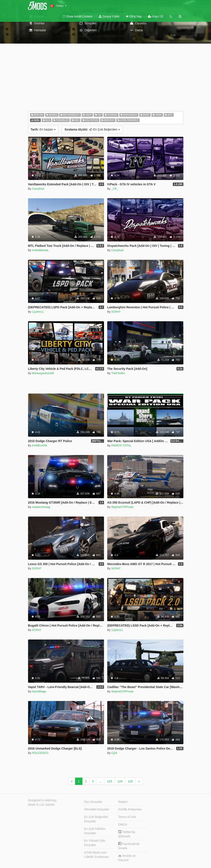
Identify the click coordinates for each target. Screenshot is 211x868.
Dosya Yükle (109, 16)
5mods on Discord (127, 858)
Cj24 (114, 753)
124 (120, 781)
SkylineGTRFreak (122, 507)
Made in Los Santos (41, 805)
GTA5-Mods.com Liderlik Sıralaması (97, 855)
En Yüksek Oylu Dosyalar (95, 843)
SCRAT (116, 312)
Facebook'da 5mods (129, 846)
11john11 (38, 312)
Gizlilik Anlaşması (130, 809)
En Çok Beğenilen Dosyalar (96, 819)
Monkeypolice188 (43, 373)
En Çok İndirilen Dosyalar (95, 831)
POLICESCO (40, 753)
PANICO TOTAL (121, 445)
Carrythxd (38, 189)
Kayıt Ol (156, 16)
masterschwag (41, 507)
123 (109, 781)
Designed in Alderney (42, 800)
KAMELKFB (39, 445)
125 (130, 781)
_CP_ (115, 189)
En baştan (43, 129)
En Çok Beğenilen (92, 129)
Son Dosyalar (93, 802)
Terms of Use (127, 817)
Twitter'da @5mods (127, 834)
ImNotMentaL (40, 250)
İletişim (123, 802)
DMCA (123, 824)
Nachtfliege (39, 691)
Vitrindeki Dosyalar (97, 809)
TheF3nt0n (118, 373)
